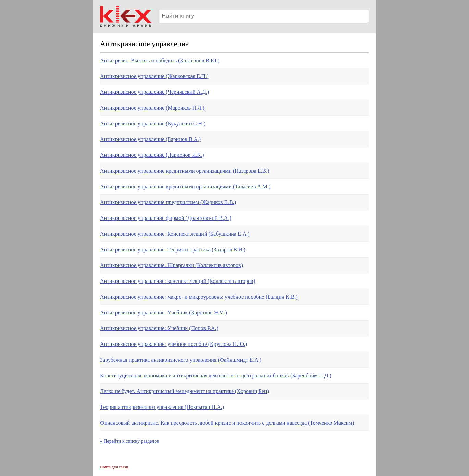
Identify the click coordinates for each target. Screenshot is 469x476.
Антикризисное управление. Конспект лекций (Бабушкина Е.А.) (175, 234)
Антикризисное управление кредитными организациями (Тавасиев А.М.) (185, 186)
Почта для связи (114, 467)
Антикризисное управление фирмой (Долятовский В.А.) (166, 218)
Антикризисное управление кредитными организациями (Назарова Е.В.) (185, 171)
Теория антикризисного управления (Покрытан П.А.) (162, 407)
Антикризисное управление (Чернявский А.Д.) (155, 92)
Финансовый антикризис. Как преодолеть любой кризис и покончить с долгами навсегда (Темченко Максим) (227, 423)
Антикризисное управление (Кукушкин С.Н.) (153, 123)
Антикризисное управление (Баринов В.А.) (150, 139)
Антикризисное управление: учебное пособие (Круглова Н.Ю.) (174, 344)
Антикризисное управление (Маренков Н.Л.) (152, 108)
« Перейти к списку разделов (129, 441)
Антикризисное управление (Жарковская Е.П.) (154, 76)
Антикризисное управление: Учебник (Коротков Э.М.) (164, 312)
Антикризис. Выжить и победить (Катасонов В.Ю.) (160, 60)
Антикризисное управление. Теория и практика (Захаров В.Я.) (173, 249)
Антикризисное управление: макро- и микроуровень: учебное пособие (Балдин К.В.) (199, 297)
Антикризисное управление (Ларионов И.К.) (152, 155)
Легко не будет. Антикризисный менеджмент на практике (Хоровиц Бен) (184, 391)
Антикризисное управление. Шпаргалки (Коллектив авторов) (171, 265)
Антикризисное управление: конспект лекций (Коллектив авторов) (178, 281)
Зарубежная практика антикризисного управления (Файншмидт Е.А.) (181, 360)
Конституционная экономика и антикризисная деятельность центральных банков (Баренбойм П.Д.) (216, 375)
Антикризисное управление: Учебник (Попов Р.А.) (159, 328)
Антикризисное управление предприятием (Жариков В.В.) (168, 202)
